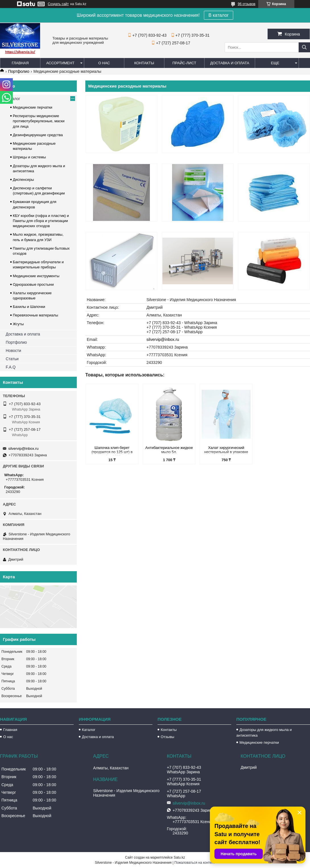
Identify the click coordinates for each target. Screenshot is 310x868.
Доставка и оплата (230, 63)
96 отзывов (247, 4)
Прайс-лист (184, 63)
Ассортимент (60, 63)
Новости (13, 351)
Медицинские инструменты (36, 276)
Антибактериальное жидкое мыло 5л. (169, 450)
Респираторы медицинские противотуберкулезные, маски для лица (39, 121)
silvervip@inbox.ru (163, 339)
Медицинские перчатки (33, 107)
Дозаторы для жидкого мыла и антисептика (264, 733)
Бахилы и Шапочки (29, 307)
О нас (104, 63)
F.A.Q (11, 367)
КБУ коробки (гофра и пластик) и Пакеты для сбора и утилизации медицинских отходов (41, 221)
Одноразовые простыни (33, 284)
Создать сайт (58, 4)
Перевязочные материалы (35, 315)
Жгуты (18, 324)
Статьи (12, 359)
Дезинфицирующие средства (38, 135)
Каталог (13, 99)
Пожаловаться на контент (195, 863)
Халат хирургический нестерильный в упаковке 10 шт (226, 451)
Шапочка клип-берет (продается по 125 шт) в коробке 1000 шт (112, 451)
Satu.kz (179, 857)
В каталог (219, 15)
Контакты (144, 63)
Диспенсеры (23, 180)
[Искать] (304, 47)
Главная (20, 63)
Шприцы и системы (29, 157)
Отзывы (168, 737)
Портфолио (19, 71)
